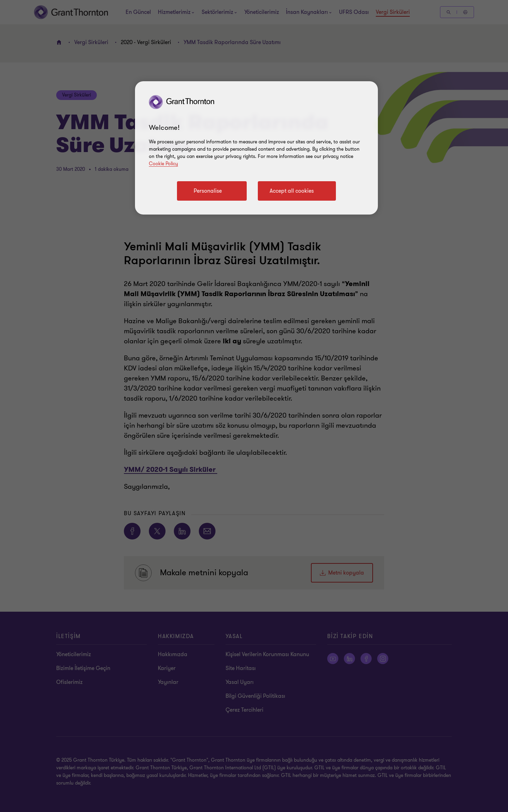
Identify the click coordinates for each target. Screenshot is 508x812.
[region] (256, 148)
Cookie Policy (163, 164)
